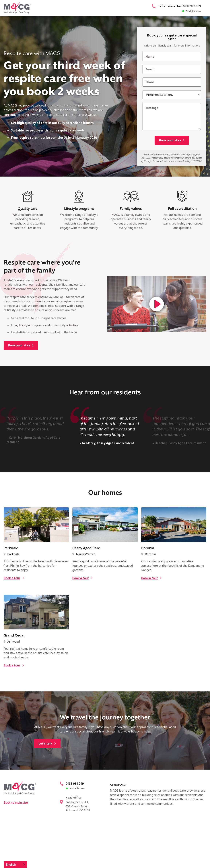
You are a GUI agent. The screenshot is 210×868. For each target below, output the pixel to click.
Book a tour (12, 594)
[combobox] (15, 864)
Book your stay (19, 345)
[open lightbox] (157, 304)
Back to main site (16, 819)
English (11, 864)
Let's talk (45, 760)
